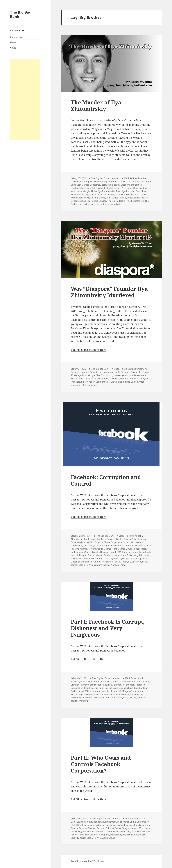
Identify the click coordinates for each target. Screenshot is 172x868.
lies (144, 191)
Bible (74, 542)
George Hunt (132, 188)
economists (137, 185)
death (117, 185)
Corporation (117, 542)
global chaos (140, 549)
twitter (87, 204)
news (87, 198)
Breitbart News (119, 182)
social (145, 562)
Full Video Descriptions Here (88, 350)
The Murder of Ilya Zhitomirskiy (96, 105)
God (73, 552)
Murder (130, 194)
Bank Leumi (90, 539)
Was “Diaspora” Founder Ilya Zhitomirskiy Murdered (109, 292)
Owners (146, 831)
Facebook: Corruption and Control (106, 480)
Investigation (123, 191)
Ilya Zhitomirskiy (106, 191)
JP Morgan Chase (85, 555)
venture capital (102, 565)
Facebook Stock (104, 188)
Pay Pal (123, 198)
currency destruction (91, 685)
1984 (126, 178)
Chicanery (146, 182)
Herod (113, 552)
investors (133, 552)
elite (91, 546)
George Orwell (125, 549)
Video (13, 48)
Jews (73, 555)
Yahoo (124, 565)
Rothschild (107, 562)
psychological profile (136, 558)
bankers (75, 182)
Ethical (79, 825)
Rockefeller (95, 562)
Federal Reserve (79, 828)
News (13, 42)
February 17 (118, 188)
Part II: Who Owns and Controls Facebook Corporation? (101, 764)
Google (87, 191)
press (130, 198)
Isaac (142, 552)
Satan (124, 562)
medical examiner (106, 194)
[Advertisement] (25, 100)
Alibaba (139, 536)
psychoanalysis (117, 558)
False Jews (137, 546)
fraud (100, 549)
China (107, 542)
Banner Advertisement (135, 539)
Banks (119, 539)
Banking (84, 182)
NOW (115, 694)
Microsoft (120, 194)
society (74, 565)
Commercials (17, 37)
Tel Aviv (89, 565)
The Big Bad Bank (21, 14)
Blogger (106, 182)
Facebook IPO (88, 188)
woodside (116, 204)
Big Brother (95, 182)
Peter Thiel (103, 558)
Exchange (116, 546)
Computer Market (80, 185)
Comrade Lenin (128, 681)
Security (137, 562)
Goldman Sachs (83, 552)
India (125, 552)
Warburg (115, 565)
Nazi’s (138, 194)
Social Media (92, 201)
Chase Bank (134, 182)
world (105, 838)
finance (84, 549)
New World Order (79, 558)
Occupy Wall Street (108, 198)
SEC (130, 562)
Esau (97, 546)
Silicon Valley (77, 201)
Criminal (129, 542)
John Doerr (136, 191)
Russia (117, 562)
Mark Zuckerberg (80, 194)
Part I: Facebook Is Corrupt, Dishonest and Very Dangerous (108, 628)
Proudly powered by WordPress (87, 861)
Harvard (104, 552)
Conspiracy (95, 185)
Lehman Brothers (104, 555)
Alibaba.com (77, 539)
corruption (107, 185)
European (105, 546)
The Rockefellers (135, 201)
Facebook (76, 188)
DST (86, 546)
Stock (81, 565)
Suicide (103, 201)
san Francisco (141, 198)
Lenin (117, 555)
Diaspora (125, 185)
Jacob (148, 552)
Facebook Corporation (127, 825)
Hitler (94, 191)
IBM (119, 552)
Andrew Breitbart (139, 178)
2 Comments (91, 385)
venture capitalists (101, 204)
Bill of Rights (96, 542)
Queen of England (80, 562)
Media (93, 194)
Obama (94, 198)
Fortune (92, 549)
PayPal (93, 558)
